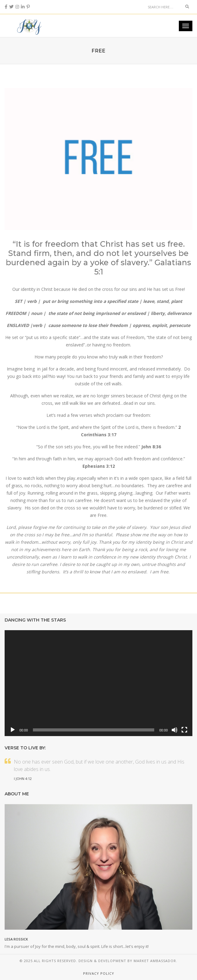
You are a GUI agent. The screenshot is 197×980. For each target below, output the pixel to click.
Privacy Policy (99, 973)
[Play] (13, 730)
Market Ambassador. (155, 961)
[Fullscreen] (184, 730)
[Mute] (175, 730)
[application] (98, 683)
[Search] (163, 7)
